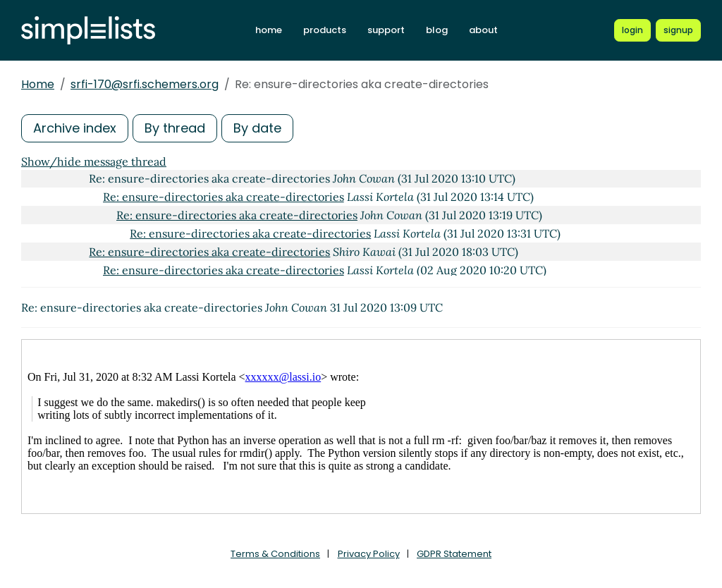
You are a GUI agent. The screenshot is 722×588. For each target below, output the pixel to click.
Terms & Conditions (275, 554)
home (269, 30)
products (325, 30)
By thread (175, 128)
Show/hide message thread (94, 161)
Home (38, 84)
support (386, 30)
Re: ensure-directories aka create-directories (224, 197)
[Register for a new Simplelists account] (678, 30)
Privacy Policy (369, 554)
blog (437, 30)
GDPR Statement (454, 554)
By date (257, 128)
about (483, 30)
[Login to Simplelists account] (632, 30)
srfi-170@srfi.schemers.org (145, 84)
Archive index (75, 128)
